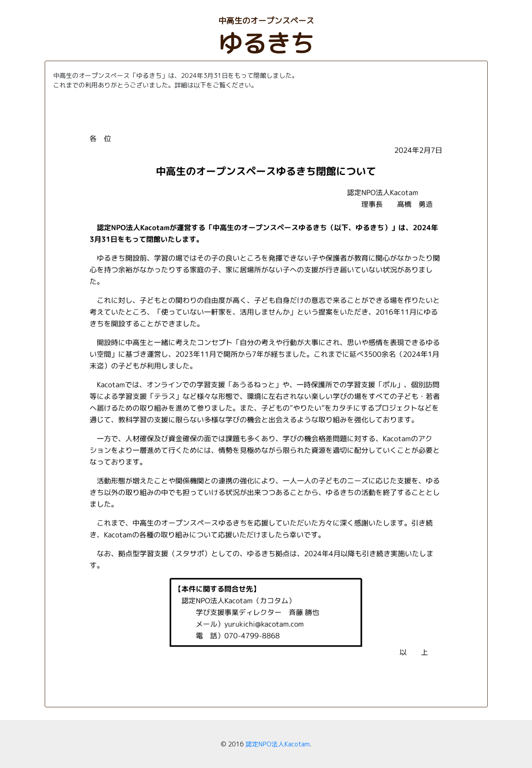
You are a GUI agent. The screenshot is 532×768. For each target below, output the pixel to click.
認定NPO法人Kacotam (278, 744)
